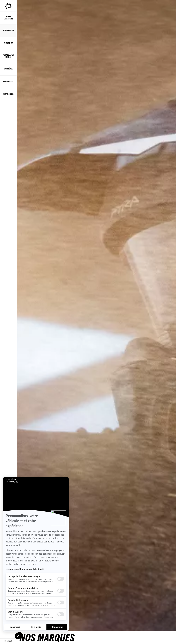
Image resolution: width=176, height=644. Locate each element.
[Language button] (8, 641)
